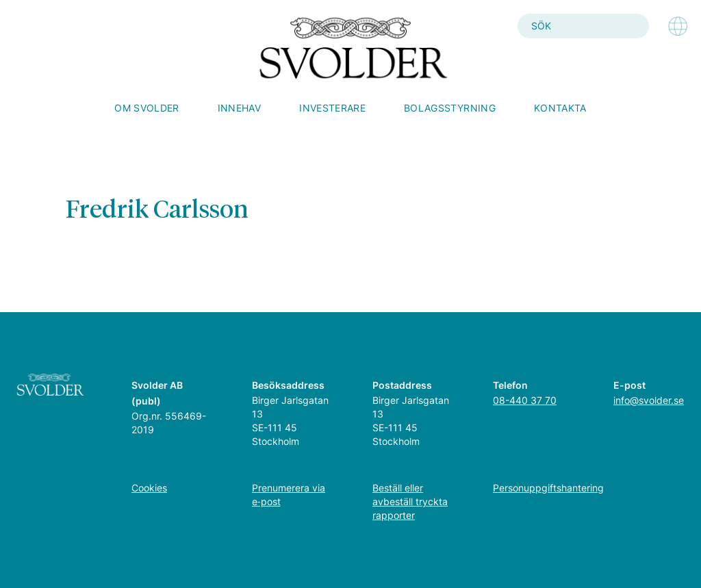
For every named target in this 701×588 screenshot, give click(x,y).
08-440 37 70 (525, 400)
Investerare (332, 108)
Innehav (239, 108)
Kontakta (560, 108)
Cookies (149, 488)
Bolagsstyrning (450, 108)
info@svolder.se (649, 400)
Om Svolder (147, 108)
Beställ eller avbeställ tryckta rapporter (410, 501)
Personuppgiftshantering (548, 488)
